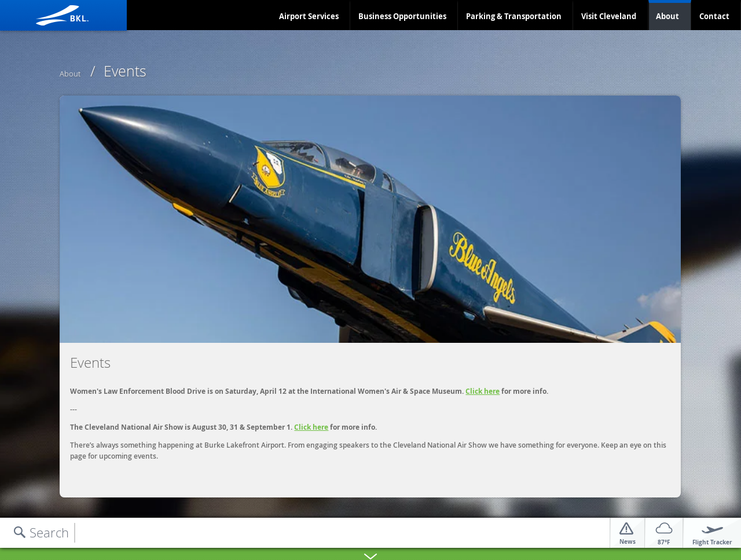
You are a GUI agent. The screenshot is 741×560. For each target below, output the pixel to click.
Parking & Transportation (514, 16)
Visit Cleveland (609, 16)
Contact (714, 16)
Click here (483, 391)
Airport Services (309, 16)
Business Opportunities (402, 16)
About (667, 16)
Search (49, 532)
